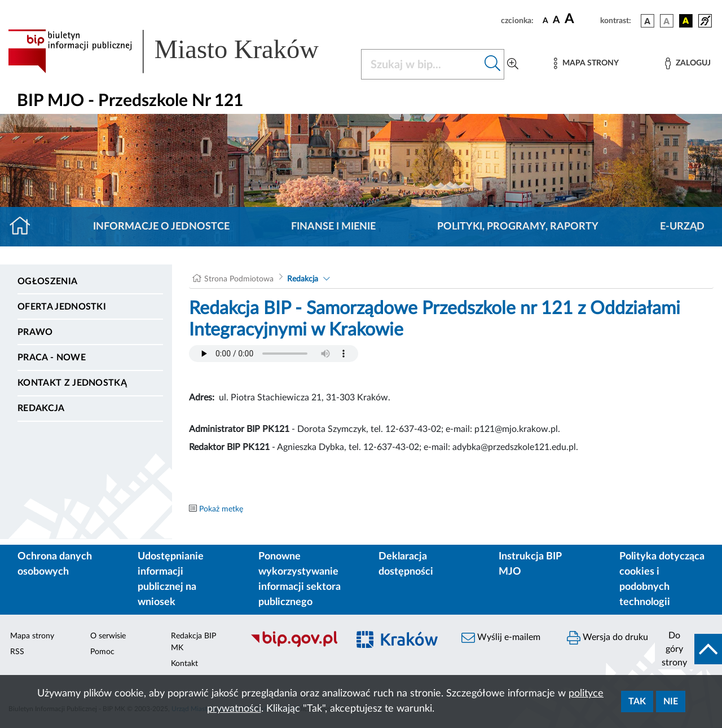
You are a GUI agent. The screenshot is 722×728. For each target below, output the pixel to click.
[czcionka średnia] (556, 21)
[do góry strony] (688, 649)
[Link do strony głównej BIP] (178, 51)
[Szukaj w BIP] (421, 64)
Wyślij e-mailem (501, 638)
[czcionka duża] (581, 19)
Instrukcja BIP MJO (530, 564)
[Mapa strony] (586, 63)
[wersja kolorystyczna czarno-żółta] (686, 21)
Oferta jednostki (62, 307)
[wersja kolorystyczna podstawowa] (648, 21)
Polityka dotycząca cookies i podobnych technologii (662, 579)
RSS (17, 652)
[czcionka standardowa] (545, 20)
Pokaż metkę (221, 509)
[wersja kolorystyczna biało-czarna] (667, 21)
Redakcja (41, 408)
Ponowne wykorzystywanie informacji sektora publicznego (300, 579)
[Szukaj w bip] (493, 64)
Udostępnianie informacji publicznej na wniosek (171, 579)
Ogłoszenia (47, 281)
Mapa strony (32, 636)
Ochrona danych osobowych (55, 564)
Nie (671, 701)
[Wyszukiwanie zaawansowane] (513, 64)
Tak (637, 701)
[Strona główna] (25, 227)
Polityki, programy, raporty (518, 227)
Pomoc (102, 652)
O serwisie (108, 636)
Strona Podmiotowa (239, 279)
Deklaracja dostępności (406, 564)
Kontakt (184, 664)
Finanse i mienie (333, 227)
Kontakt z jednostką (72, 383)
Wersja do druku (607, 638)
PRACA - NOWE (52, 358)
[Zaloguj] (688, 63)
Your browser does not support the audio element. (274, 354)
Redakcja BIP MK (193, 642)
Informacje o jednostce (161, 227)
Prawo (35, 332)
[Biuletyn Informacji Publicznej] (294, 646)
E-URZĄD (682, 227)
